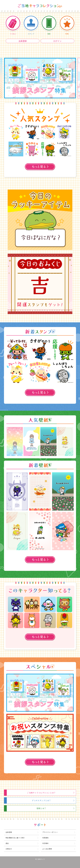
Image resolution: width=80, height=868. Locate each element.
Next (75, 442)
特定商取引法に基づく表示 (15, 838)
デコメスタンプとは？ (41, 800)
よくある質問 (47, 849)
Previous (5, 442)
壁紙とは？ (41, 808)
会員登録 (23, 41)
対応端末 (45, 843)
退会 (7, 843)
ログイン (57, 41)
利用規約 (45, 838)
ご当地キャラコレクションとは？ (41, 793)
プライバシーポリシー (50, 832)
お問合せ (9, 849)
